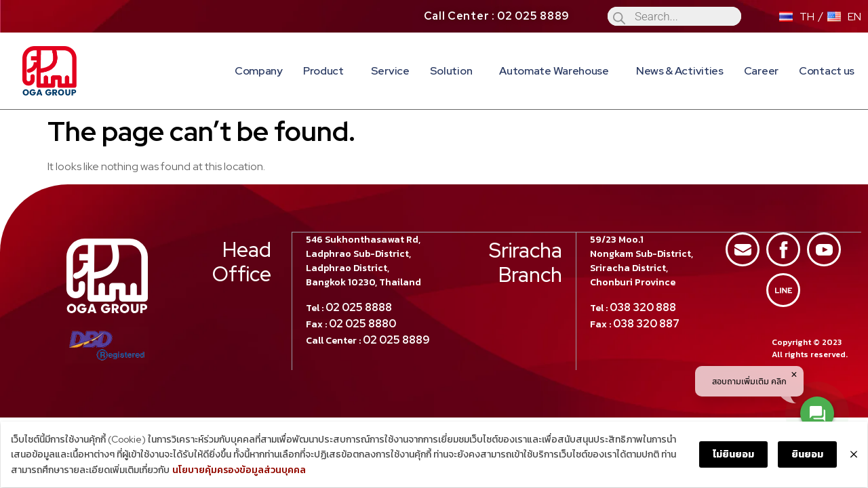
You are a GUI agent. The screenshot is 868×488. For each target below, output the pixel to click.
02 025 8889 (397, 339)
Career (761, 71)
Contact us (827, 71)
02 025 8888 (359, 307)
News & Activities (680, 71)
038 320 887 (646, 323)
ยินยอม (808, 455)
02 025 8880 (363, 323)
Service (390, 71)
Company (259, 71)
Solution (455, 71)
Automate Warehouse (557, 71)
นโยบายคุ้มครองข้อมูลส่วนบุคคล (238, 470)
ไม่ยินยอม (734, 455)
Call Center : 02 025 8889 (497, 16)
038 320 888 (643, 307)
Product (327, 71)
